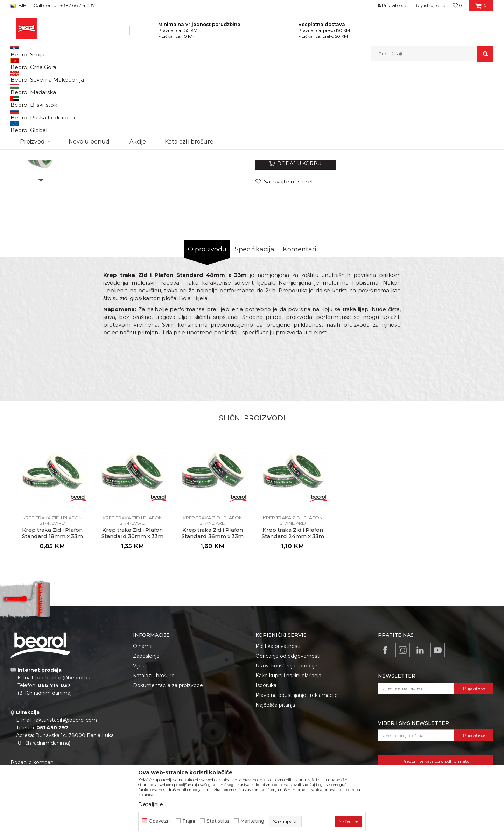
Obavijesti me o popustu (465, 210)
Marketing (252, 821)
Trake (168, 76)
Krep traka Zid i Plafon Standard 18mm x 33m (52, 605)
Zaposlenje (146, 728)
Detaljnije (151, 804)
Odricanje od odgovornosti (288, 728)
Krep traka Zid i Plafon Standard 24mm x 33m (293, 605)
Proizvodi (80, 76)
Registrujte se (430, 5)
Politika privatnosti (278, 718)
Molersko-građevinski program (126, 76)
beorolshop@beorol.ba (63, 750)
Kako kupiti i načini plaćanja (288, 748)
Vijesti (140, 738)
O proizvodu (207, 321)
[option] (41, 130)
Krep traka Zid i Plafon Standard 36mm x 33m (213, 605)
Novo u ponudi (90, 53)
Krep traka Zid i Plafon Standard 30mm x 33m (132, 605)
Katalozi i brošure (154, 748)
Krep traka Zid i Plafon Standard (211, 76)
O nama (143, 718)
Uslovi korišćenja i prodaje (286, 738)
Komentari (300, 321)
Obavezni (160, 821)
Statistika (218, 821)
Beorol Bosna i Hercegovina (38, 76)
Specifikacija (255, 321)
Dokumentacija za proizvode (168, 757)
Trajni (189, 821)
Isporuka (266, 757)
